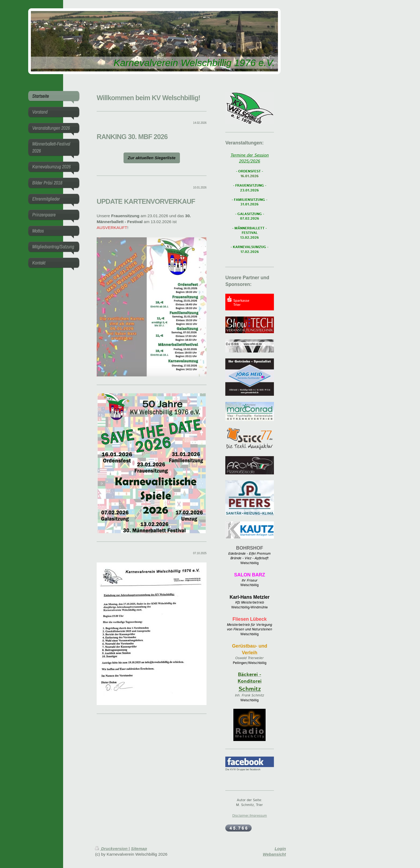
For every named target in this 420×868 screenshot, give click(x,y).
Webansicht (274, 854)
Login (280, 849)
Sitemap (139, 849)
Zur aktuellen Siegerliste (152, 158)
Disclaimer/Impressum (250, 816)
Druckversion (112, 849)
